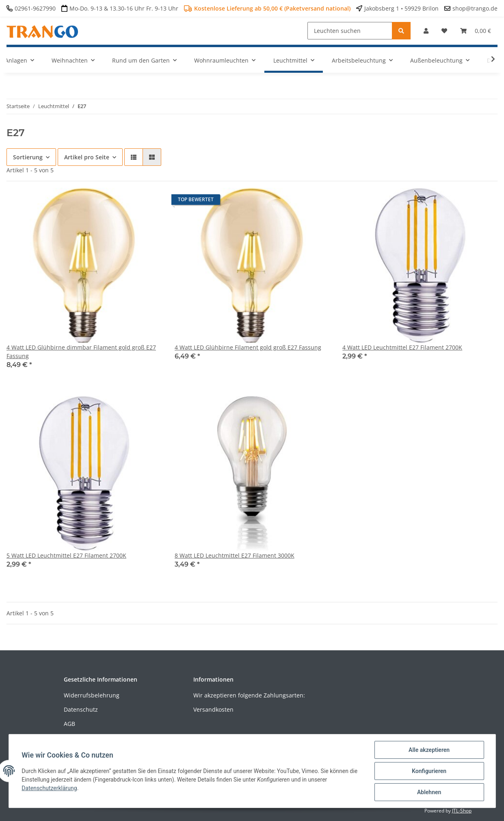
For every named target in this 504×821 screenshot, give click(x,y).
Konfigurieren (429, 771)
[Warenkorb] (476, 31)
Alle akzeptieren (429, 750)
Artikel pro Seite (87, 157)
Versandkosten (213, 709)
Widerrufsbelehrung (92, 695)
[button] (426, 31)
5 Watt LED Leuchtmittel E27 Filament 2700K (66, 555)
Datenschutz (81, 709)
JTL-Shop (462, 811)
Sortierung (28, 157)
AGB (69, 724)
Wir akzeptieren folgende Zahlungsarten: (249, 695)
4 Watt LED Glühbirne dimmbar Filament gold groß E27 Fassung (81, 352)
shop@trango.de (475, 8)
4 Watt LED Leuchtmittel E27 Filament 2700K (402, 347)
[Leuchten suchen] (350, 31)
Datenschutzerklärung (50, 788)
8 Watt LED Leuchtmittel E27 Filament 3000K (235, 555)
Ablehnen (429, 792)
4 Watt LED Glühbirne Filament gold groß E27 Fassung (248, 347)
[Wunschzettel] (444, 31)
